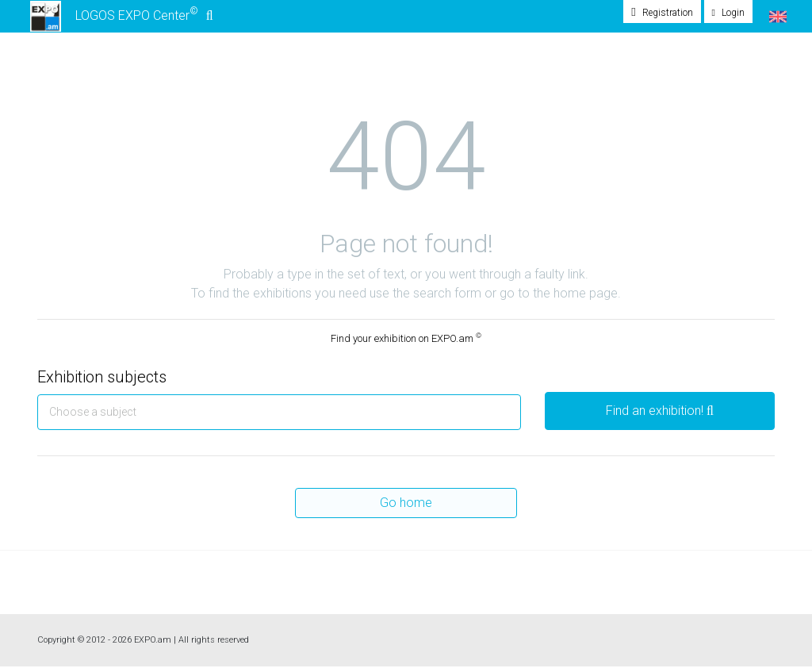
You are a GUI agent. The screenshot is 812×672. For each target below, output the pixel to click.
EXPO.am (153, 645)
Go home (406, 507)
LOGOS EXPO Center (120, 19)
